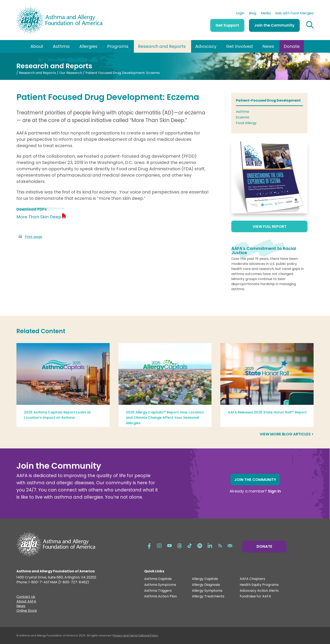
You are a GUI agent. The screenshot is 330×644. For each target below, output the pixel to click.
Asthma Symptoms (160, 585)
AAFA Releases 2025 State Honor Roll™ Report (267, 412)
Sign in (274, 491)
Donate (292, 46)
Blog (253, 14)
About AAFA (26, 602)
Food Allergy (246, 123)
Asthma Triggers (158, 591)
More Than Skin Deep (39, 217)
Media (266, 14)
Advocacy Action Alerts (259, 591)
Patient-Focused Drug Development (268, 100)
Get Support (227, 25)
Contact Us (26, 597)
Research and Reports (162, 46)
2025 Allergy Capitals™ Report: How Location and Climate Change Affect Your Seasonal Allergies (165, 418)
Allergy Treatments (208, 596)
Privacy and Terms (125, 635)
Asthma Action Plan (160, 596)
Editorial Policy (148, 635)
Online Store (27, 611)
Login (240, 14)
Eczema (243, 117)
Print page (33, 237)
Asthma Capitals (158, 579)
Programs (118, 46)
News (268, 46)
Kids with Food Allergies (294, 14)
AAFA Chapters (252, 579)
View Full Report (269, 226)
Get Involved (239, 46)
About (37, 46)
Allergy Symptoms (207, 591)
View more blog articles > (287, 434)
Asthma (61, 46)
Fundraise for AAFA (255, 596)
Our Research (71, 73)
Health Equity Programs (259, 585)
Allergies (88, 46)
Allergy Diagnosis (206, 585)
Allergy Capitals (205, 579)
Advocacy (206, 46)
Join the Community (274, 25)
